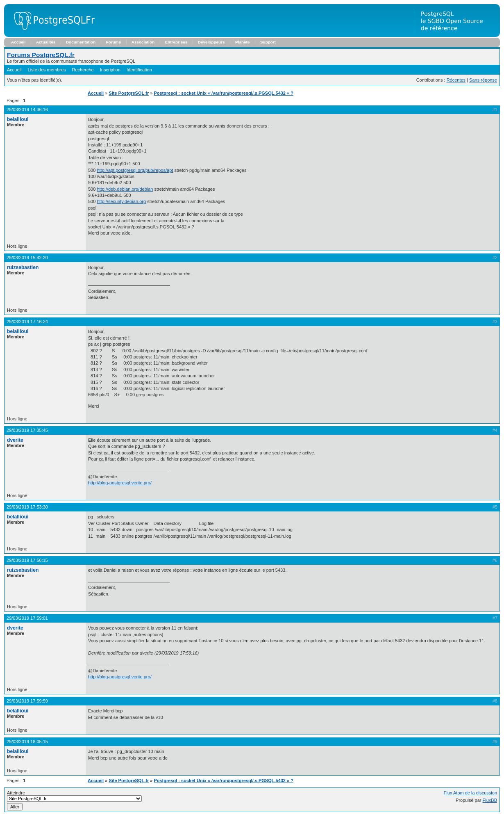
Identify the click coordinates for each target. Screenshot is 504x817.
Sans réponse (483, 80)
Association (143, 42)
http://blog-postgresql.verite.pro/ (120, 483)
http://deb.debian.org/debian (125, 189)
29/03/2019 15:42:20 (27, 258)
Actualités (46, 42)
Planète (242, 42)
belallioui (18, 119)
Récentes (456, 80)
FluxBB (490, 800)
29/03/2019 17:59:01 (27, 618)
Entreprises (176, 42)
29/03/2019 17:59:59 (27, 701)
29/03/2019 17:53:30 (27, 507)
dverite (15, 440)
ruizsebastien (23, 267)
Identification (139, 70)
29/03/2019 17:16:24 (27, 322)
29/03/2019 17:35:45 (27, 430)
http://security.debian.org (121, 201)
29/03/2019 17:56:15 (27, 560)
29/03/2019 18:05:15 (27, 742)
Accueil (18, 42)
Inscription (110, 70)
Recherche (83, 70)
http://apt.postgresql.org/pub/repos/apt (135, 170)
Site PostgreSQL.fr (129, 93)
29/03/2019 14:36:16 (27, 110)
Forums (114, 42)
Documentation (81, 42)
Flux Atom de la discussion (470, 793)
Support (268, 42)
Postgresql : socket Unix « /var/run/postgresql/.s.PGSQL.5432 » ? (224, 93)
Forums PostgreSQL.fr (41, 55)
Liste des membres (47, 70)
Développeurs (211, 42)
